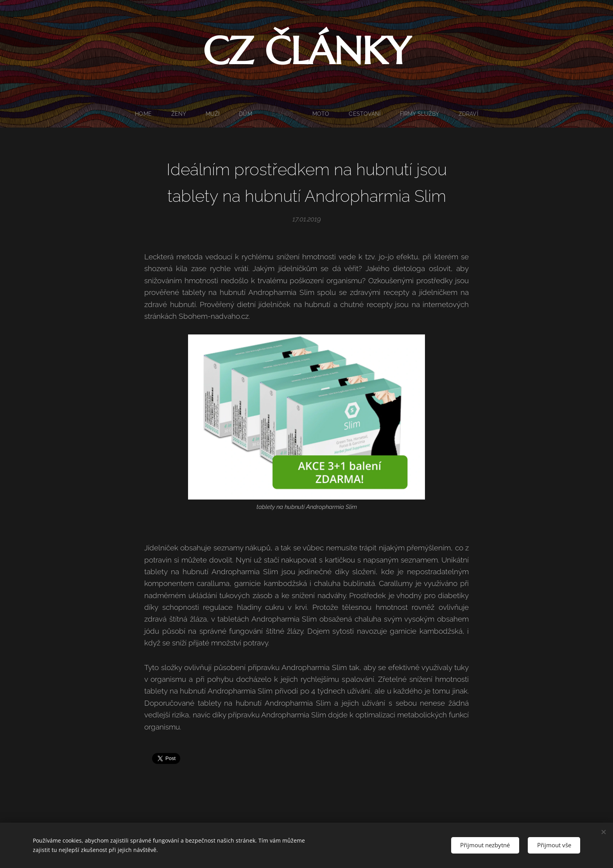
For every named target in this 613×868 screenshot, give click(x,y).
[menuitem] (142, 114)
